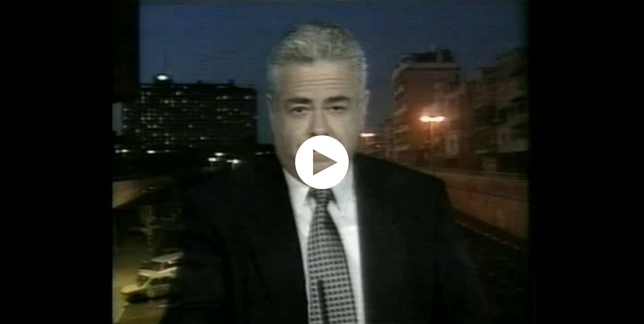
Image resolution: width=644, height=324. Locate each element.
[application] (322, 162)
